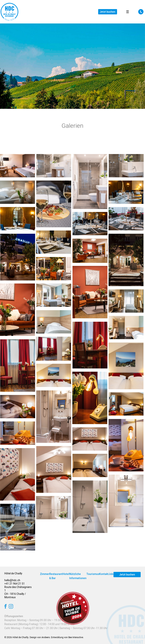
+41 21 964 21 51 (15, 584)
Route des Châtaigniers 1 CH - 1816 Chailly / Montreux (18, 592)
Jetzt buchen (108, 12)
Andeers (46, 637)
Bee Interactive (76, 637)
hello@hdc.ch (12, 580)
